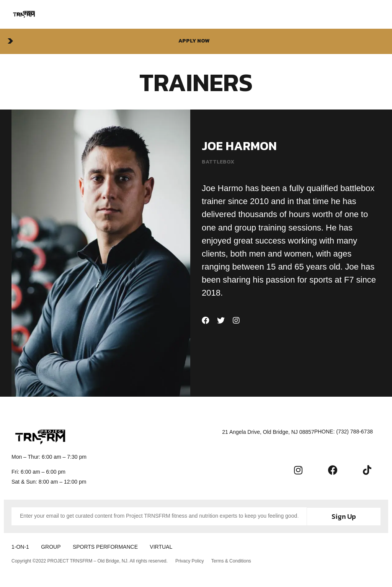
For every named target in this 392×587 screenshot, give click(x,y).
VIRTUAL (165, 546)
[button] (196, 41)
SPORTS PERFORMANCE (108, 546)
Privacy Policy (190, 561)
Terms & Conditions (232, 561)
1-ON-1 (20, 546)
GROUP (52, 546)
